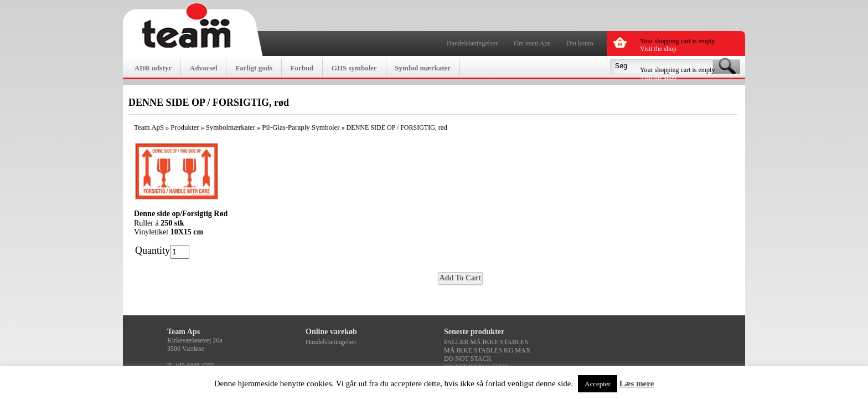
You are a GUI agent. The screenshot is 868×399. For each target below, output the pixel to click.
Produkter (185, 127)
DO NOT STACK (468, 359)
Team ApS (149, 127)
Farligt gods (254, 68)
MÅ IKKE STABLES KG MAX (487, 350)
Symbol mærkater (423, 68)
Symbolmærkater (231, 127)
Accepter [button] (598, 384)
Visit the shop (658, 49)
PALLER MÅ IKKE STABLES (486, 342)
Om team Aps (532, 43)
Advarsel (204, 68)
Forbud (302, 68)
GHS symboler (354, 68)
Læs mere (637, 383)
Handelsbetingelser (472, 43)
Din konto (580, 43)
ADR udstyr (153, 68)
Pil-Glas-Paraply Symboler (301, 127)
